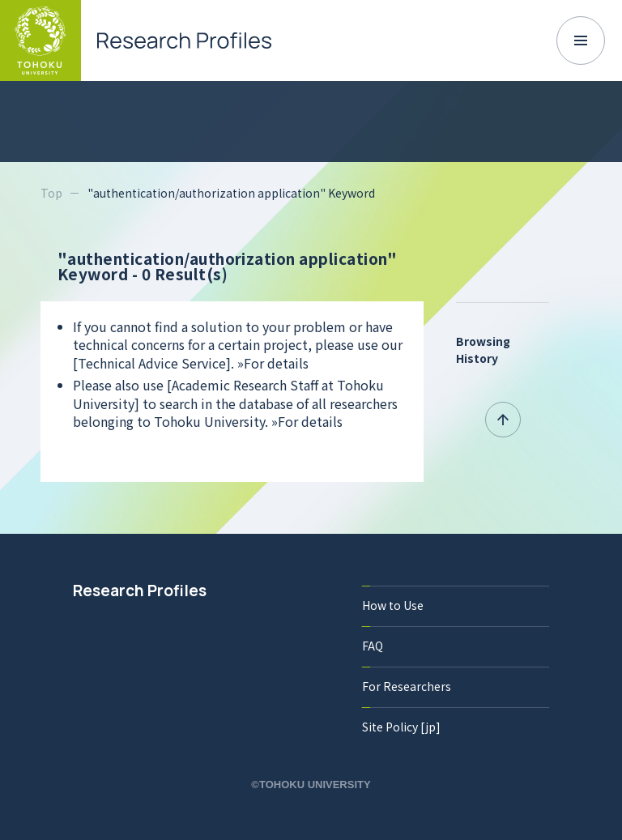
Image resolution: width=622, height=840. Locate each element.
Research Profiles (140, 591)
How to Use (393, 605)
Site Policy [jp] (401, 727)
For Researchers (407, 686)
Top (51, 193)
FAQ (373, 646)
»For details (273, 363)
